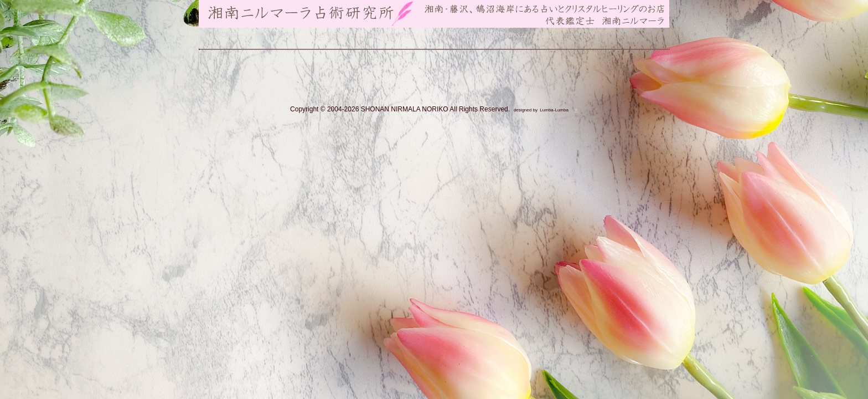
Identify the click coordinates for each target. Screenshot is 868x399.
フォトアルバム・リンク (516, 35)
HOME (227, 35)
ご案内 (280, 35)
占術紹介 (334, 35)
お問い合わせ (389, 35)
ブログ (444, 35)
